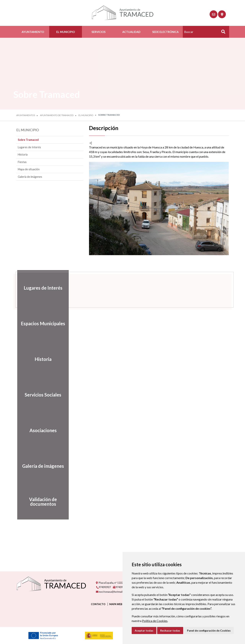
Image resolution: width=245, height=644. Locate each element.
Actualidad (131, 32)
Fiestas (22, 162)
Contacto (98, 604)
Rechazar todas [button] (170, 630)
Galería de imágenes (30, 177)
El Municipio (66, 32)
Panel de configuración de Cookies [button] (209, 630)
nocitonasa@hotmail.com (112, 592)
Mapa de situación (29, 169)
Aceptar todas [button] (144, 630)
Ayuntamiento (33, 32)
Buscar (222, 33)
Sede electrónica (165, 32)
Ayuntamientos (26, 115)
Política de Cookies (155, 621)
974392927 (103, 587)
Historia (23, 154)
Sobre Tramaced (28, 140)
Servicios (98, 32)
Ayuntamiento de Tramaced (57, 115)
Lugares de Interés (29, 147)
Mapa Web (116, 604)
